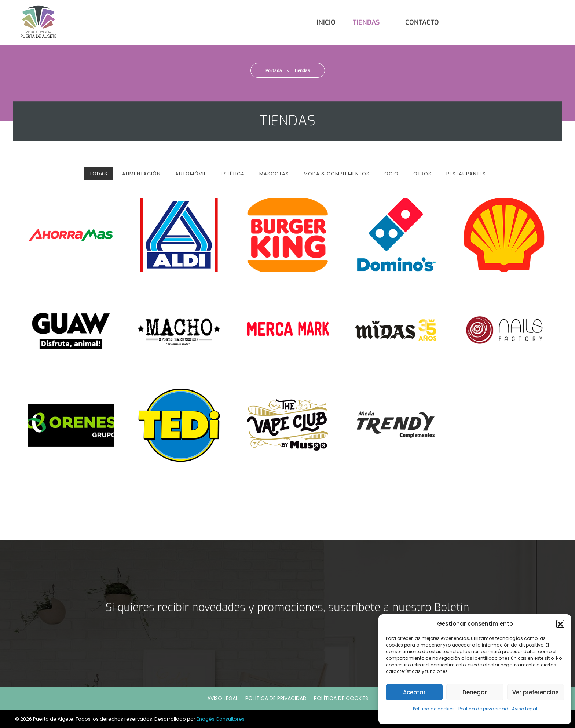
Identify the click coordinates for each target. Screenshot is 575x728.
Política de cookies (434, 709)
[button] (560, 624)
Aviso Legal (525, 709)
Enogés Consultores (221, 719)
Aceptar (414, 692)
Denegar (475, 692)
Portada (274, 70)
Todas (98, 174)
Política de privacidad (483, 709)
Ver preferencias (536, 692)
